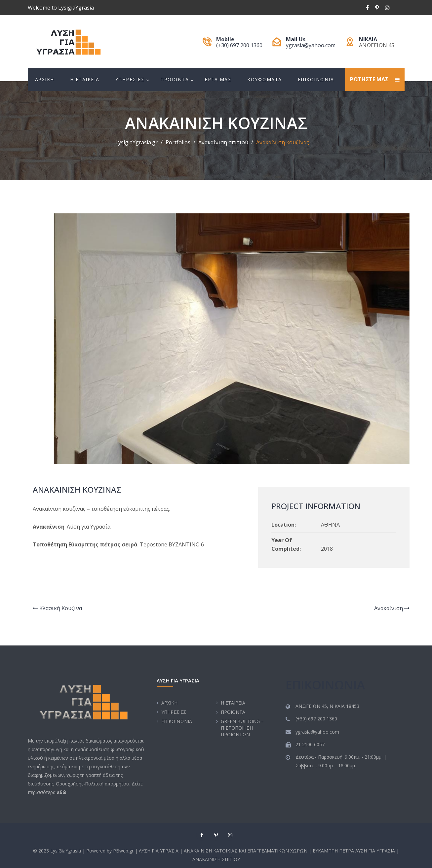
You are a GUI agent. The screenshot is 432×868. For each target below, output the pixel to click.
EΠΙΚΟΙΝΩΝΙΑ (316, 79)
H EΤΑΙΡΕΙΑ (85, 79)
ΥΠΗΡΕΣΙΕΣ (130, 79)
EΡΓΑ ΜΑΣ (218, 79)
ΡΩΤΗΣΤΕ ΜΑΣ (369, 80)
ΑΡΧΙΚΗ (45, 79)
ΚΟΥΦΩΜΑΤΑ (265, 79)
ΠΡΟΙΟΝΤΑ (175, 79)
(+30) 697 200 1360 (239, 45)
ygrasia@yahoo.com (311, 45)
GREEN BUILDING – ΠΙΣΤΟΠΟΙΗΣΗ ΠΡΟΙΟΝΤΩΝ (242, 728)
